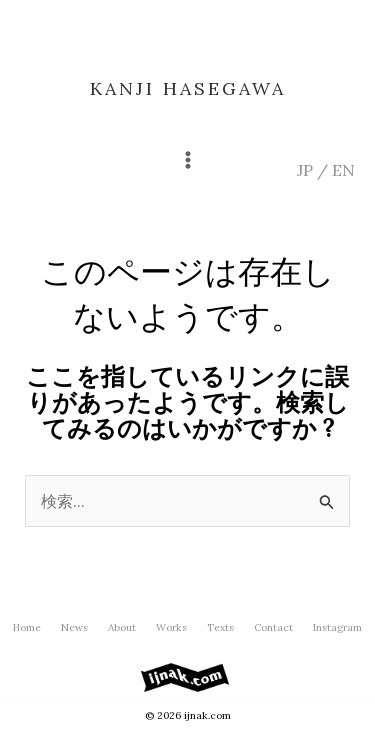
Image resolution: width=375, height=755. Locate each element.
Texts (220, 627)
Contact (273, 627)
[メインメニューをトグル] (188, 160)
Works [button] (171, 627)
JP (305, 170)
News (74, 627)
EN (343, 170)
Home (27, 627)
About (122, 627)
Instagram (337, 627)
